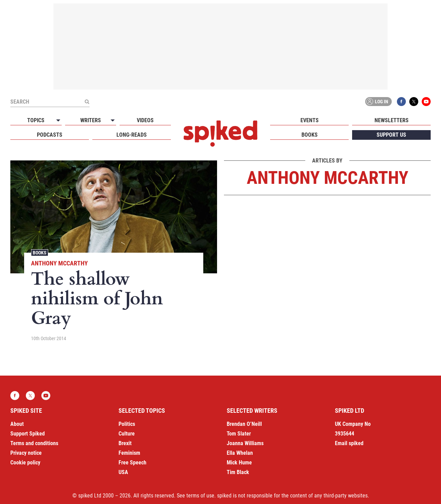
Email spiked (349, 443)
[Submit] (87, 102)
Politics (127, 424)
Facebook (401, 102)
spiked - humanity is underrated (220, 134)
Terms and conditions (34, 443)
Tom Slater (239, 434)
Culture (127, 434)
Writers (91, 120)
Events (310, 120)
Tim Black (238, 472)
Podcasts (50, 135)
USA (123, 472)
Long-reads (132, 135)
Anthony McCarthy (59, 263)
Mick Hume (239, 463)
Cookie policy (25, 463)
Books (310, 135)
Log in (377, 102)
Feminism (129, 453)
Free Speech (132, 463)
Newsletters (392, 120)
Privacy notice (26, 453)
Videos (145, 120)
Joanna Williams (245, 443)
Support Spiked (28, 434)
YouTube (426, 102)
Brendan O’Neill (244, 424)
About (17, 424)
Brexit (125, 443)
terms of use (200, 496)
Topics (36, 120)
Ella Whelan (240, 453)
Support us (391, 135)
